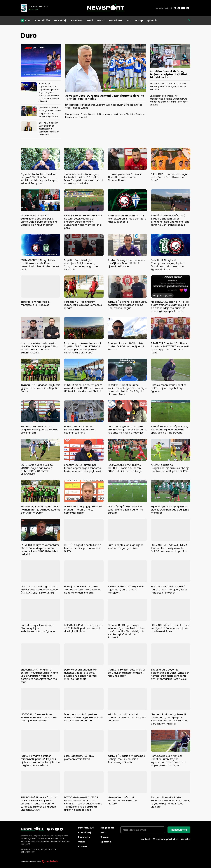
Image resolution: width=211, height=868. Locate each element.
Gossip (139, 20)
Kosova (101, 20)
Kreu (28, 20)
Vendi (90, 20)
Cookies (186, 839)
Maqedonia (115, 20)
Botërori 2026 (42, 20)
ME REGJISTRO (179, 830)
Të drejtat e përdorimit (166, 839)
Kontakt (145, 839)
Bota (128, 20)
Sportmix (152, 20)
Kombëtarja (60, 20)
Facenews (77, 20)
